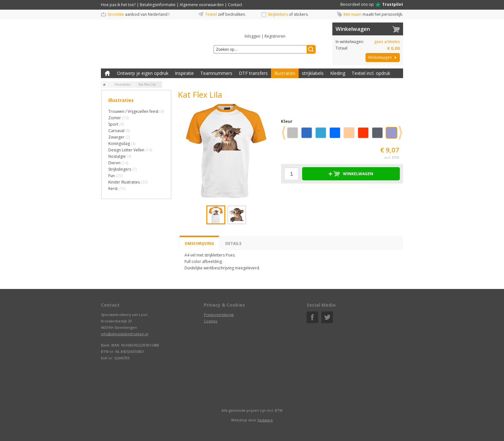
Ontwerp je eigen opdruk (143, 73)
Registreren (275, 36)
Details (233, 243)
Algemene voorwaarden (202, 5)
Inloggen (252, 36)
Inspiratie (184, 73)
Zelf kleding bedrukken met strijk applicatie (107, 73)
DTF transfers (253, 73)
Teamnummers (216, 73)
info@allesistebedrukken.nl (125, 334)
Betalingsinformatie (158, 5)
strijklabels (313, 73)
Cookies (211, 321)
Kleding (338, 73)
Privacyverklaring (219, 315)
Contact (235, 5)
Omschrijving (199, 243)
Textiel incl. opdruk (371, 73)
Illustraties (285, 73)
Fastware (265, 420)
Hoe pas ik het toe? (118, 5)
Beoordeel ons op (372, 4)
